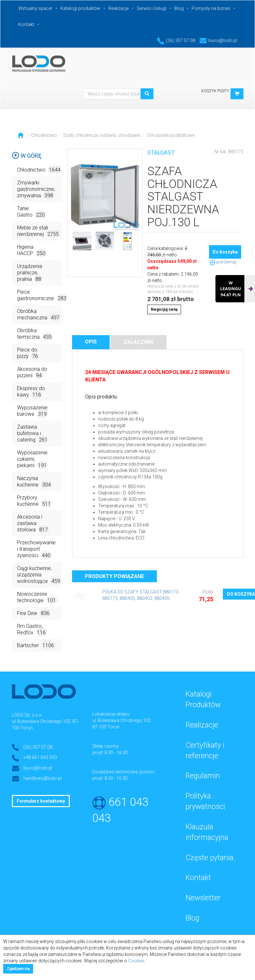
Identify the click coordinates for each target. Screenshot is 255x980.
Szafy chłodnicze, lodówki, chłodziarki (102, 135)
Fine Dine (34, 613)
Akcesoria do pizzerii (32, 373)
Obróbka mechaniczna (39, 315)
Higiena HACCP (32, 250)
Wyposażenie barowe (32, 411)
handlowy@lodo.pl (42, 778)
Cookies (136, 961)
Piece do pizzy (28, 353)
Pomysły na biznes (211, 8)
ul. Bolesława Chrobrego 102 (122, 720)
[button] (237, 94)
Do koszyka (225, 252)
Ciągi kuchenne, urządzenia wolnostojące (39, 575)
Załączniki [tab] (138, 342)
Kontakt (26, 24)
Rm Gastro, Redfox (32, 630)
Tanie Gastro (32, 212)
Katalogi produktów (80, 8)
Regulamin (203, 776)
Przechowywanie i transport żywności (36, 549)
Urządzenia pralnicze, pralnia (30, 273)
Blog (179, 8)
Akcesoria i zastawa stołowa (33, 524)
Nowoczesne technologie (37, 597)
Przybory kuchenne (35, 501)
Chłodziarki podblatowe (171, 135)
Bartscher (36, 645)
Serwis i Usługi (151, 8)
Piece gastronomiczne (40, 295)
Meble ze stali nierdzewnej (39, 231)
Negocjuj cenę (164, 309)
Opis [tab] (91, 342)
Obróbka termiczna (35, 334)
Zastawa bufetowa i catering (33, 434)
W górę (27, 156)
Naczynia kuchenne (35, 482)
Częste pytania (209, 858)
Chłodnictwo (44, 135)
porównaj (223, 262)
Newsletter (203, 898)
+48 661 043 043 (40, 757)
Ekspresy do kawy (31, 392)
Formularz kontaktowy (41, 801)
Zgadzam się (18, 969)
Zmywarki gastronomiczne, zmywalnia (36, 189)
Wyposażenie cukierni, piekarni (32, 459)
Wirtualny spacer (35, 8)
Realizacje (118, 8)
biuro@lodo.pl (218, 40)
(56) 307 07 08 (176, 40)
